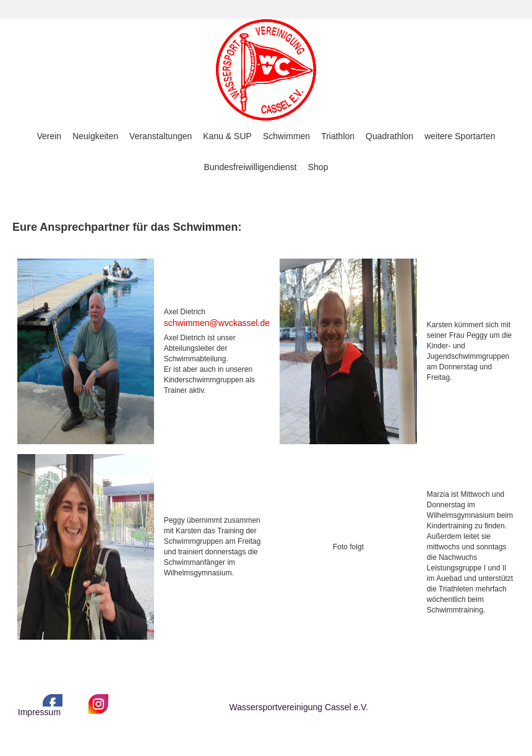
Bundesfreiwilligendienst (251, 167)
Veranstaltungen (161, 136)
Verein (49, 136)
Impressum (39, 712)
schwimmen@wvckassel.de (217, 323)
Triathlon (338, 136)
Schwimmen (286, 136)
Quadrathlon (389, 136)
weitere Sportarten (460, 136)
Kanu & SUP (227, 136)
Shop (318, 167)
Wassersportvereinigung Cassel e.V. (299, 707)
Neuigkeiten (95, 136)
